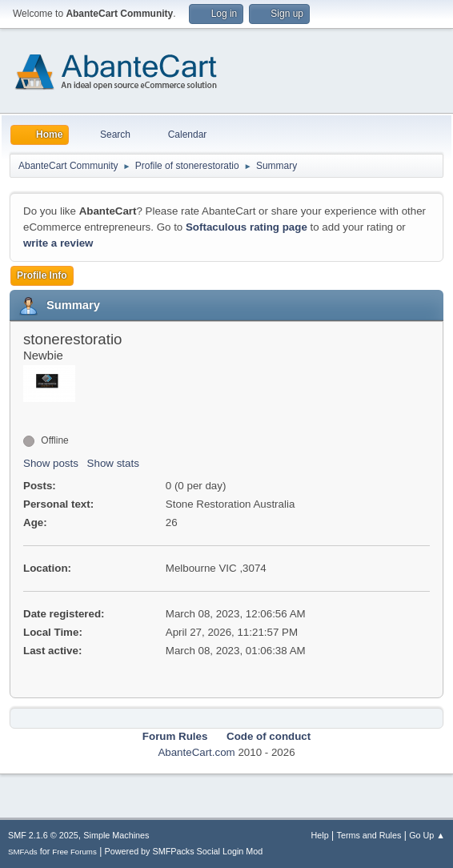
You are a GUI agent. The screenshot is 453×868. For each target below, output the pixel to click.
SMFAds (23, 852)
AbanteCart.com (196, 752)
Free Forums (74, 852)
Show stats (113, 463)
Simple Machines (116, 835)
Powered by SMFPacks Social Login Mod (184, 851)
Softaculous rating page (247, 227)
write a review (58, 243)
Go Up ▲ (427, 835)
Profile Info (42, 275)
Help (320, 835)
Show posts (51, 463)
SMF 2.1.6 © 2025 (43, 835)
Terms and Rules (369, 835)
